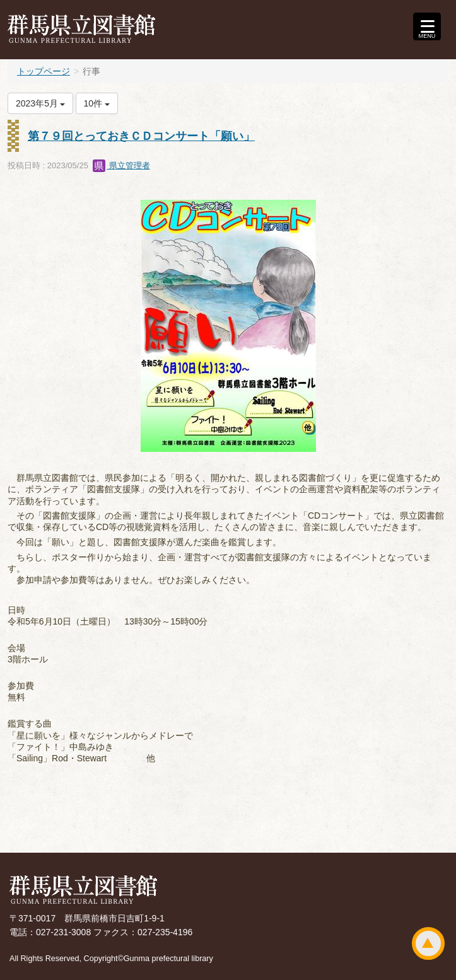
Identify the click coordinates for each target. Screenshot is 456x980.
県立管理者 (121, 165)
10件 (97, 103)
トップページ (44, 71)
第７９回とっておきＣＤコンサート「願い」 (141, 136)
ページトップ (428, 943)
